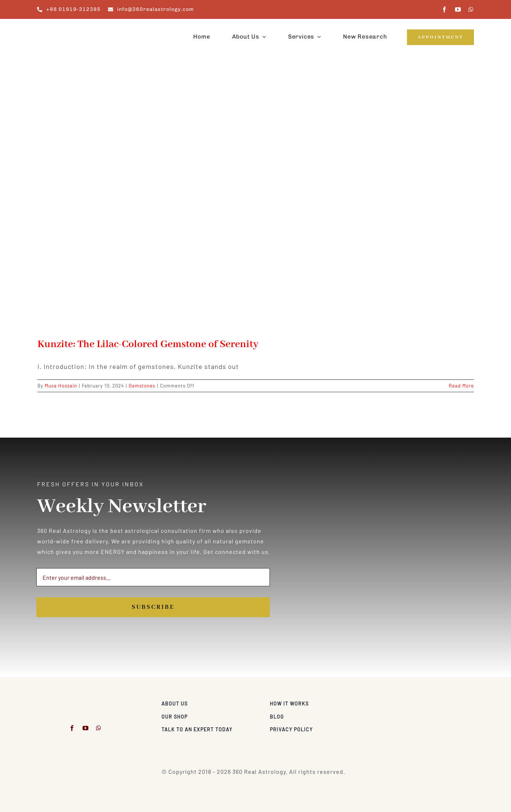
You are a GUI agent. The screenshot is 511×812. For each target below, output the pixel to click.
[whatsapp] (471, 9)
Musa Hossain (61, 386)
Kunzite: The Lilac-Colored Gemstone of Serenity (148, 344)
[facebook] (445, 9)
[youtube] (458, 9)
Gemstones (142, 386)
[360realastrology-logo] (60, 27)
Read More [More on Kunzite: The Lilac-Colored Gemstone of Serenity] (461, 386)
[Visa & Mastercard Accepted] (450, 702)
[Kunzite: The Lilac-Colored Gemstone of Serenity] (256, 202)
